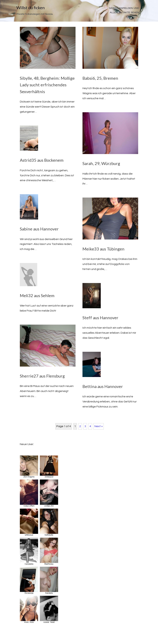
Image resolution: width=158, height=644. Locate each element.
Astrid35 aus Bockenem (42, 160)
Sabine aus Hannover (39, 229)
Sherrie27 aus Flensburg (42, 376)
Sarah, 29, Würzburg (101, 163)
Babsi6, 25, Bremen (100, 78)
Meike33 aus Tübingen (103, 249)
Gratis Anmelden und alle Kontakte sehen (124, 10)
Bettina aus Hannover (103, 386)
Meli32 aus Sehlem (37, 295)
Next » (99, 426)
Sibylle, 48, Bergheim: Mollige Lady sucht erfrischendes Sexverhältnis (47, 85)
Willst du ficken (31, 8)
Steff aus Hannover (100, 318)
